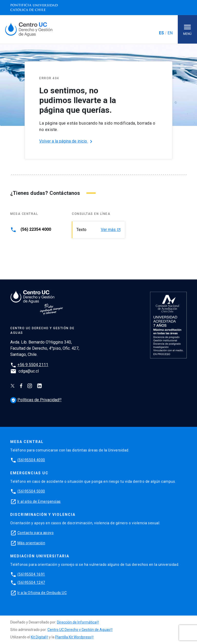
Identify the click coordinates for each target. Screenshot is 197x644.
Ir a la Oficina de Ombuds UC (42, 593)
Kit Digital (38, 637)
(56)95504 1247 (31, 582)
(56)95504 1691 (31, 574)
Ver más (111, 230)
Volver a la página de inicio (67, 142)
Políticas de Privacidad (35, 400)
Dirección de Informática (77, 622)
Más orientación (31, 543)
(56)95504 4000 (31, 460)
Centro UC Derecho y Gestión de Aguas (79, 630)
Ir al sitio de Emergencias (39, 501)
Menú (187, 29)
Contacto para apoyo (36, 533)
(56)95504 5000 (31, 491)
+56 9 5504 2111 (33, 365)
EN (170, 33)
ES (161, 33)
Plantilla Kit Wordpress (73, 637)
